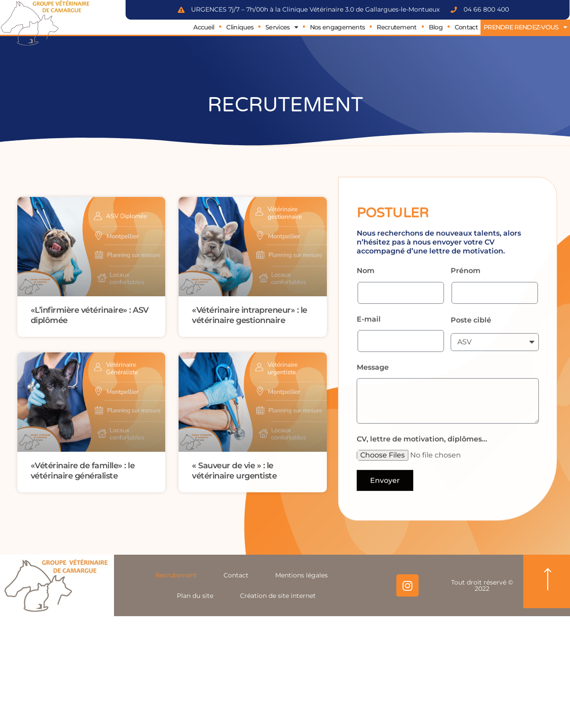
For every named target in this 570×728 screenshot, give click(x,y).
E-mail (369, 361)
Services (282, 27)
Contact (466, 27)
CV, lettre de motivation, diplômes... (422, 481)
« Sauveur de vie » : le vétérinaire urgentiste (234, 470)
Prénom (466, 313)
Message (373, 409)
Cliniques (240, 27)
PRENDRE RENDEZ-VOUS (525, 27)
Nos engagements (338, 27)
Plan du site (195, 596)
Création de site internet (278, 596)
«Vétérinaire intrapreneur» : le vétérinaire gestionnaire (250, 315)
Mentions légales (301, 575)
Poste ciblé (471, 362)
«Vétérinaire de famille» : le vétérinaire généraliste (83, 470)
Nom (366, 313)
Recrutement (397, 27)
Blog (436, 27)
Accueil (204, 27)
